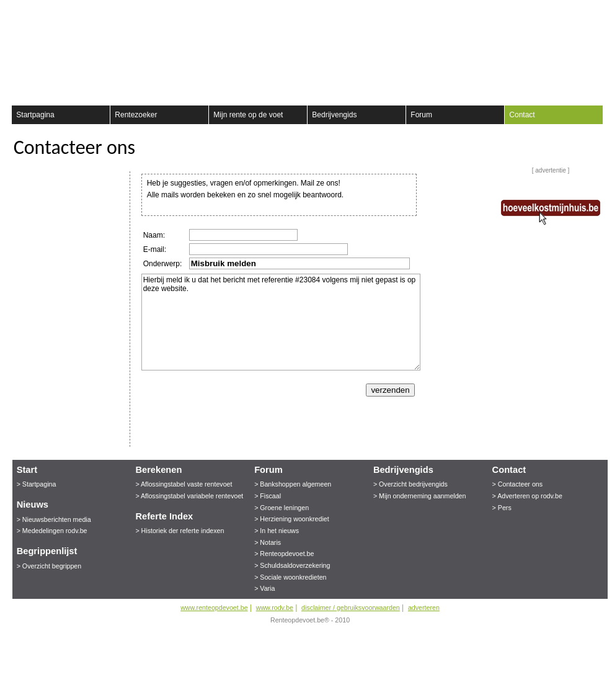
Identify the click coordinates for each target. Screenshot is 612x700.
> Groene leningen (282, 508)
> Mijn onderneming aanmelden (420, 496)
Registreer (19, 12)
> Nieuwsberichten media (54, 519)
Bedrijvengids (334, 115)
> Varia (264, 588)
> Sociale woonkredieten (290, 577)
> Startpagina (37, 484)
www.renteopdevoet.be (214, 608)
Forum (421, 115)
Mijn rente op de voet (248, 115)
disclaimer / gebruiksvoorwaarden (351, 608)
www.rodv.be (275, 608)
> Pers (502, 508)
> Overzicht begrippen (49, 566)
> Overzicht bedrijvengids (410, 484)
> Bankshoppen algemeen (293, 484)
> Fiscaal (268, 496)
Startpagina (35, 115)
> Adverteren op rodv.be (527, 496)
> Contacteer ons (517, 484)
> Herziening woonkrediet (292, 519)
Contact (522, 115)
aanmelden (591, 12)
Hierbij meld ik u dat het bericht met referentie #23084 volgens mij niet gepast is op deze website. (281, 322)
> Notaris (268, 542)
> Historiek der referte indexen (180, 531)
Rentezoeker (136, 115)
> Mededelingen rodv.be (52, 531)
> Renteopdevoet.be (284, 554)
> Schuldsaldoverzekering (292, 565)
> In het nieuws (277, 531)
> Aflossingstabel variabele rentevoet (189, 496)
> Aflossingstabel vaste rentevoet (184, 484)
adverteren (424, 608)
